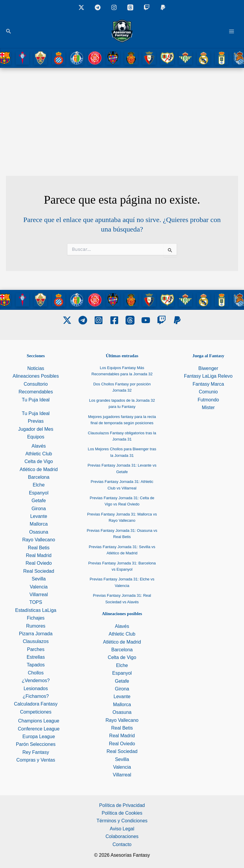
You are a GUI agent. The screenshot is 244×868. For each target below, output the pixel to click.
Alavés (39, 446)
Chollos (36, 673)
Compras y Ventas (36, 760)
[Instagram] (114, 7)
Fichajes (36, 618)
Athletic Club (39, 454)
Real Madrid (39, 555)
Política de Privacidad (122, 805)
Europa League (39, 737)
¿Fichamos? (36, 696)
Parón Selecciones (36, 744)
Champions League (39, 721)
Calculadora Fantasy (36, 704)
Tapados (36, 665)
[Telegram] (83, 320)
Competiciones (36, 712)
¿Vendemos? (36, 680)
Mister (208, 407)
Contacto (122, 844)
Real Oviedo (39, 563)
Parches (36, 649)
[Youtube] (146, 320)
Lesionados (36, 689)
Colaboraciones (122, 836)
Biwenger (208, 368)
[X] (81, 7)
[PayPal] (177, 320)
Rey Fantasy (36, 752)
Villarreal (39, 595)
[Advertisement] (122, 112)
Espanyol (39, 493)
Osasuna (39, 532)
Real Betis (39, 548)
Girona (39, 509)
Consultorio (36, 384)
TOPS (36, 602)
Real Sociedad (39, 571)
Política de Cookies (122, 813)
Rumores (36, 626)
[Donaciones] (163, 7)
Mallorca (39, 524)
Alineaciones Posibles (36, 376)
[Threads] (130, 7)
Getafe (39, 501)
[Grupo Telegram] (98, 7)
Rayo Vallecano (39, 540)
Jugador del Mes (36, 429)
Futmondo (208, 400)
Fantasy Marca (208, 384)
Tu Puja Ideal (36, 400)
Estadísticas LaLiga (36, 610)
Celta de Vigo (39, 461)
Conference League (39, 729)
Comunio (208, 392)
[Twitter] (67, 320)
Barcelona (39, 477)
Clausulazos (36, 641)
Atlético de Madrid (39, 469)
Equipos (36, 437)
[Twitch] (147, 7)
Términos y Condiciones (122, 821)
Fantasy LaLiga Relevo (208, 376)
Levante (39, 516)
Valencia (39, 587)
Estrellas (36, 657)
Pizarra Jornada (36, 634)
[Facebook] (114, 320)
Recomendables (36, 392)
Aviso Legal (122, 829)
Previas (36, 421)
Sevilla (39, 579)
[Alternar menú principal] (232, 31)
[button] (9, 31)
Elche (39, 485)
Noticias (36, 368)
